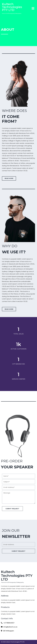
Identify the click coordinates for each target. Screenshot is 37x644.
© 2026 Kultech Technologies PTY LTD (13, 642)
